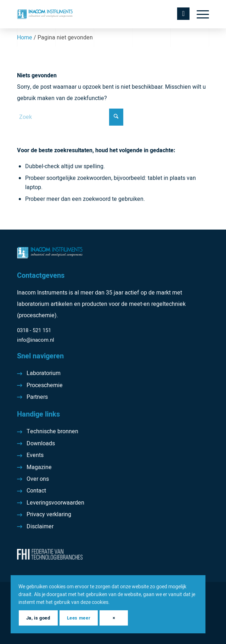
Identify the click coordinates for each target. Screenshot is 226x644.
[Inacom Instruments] (94, 14)
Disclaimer (40, 527)
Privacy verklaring (49, 514)
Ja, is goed (38, 618)
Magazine (39, 467)
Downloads (41, 444)
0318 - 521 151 (34, 330)
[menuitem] (199, 14)
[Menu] (199, 14)
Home (25, 38)
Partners (37, 397)
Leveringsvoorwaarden (55, 503)
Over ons (38, 479)
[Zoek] (70, 117)
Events (35, 455)
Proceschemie (45, 385)
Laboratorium (44, 373)
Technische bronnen (52, 431)
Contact (36, 491)
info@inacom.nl (36, 340)
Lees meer (78, 618)
